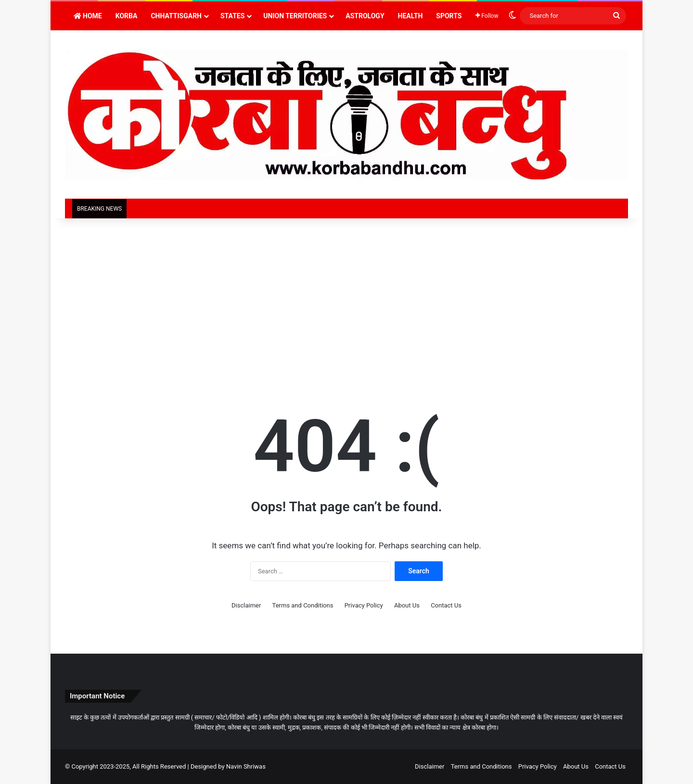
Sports (449, 16)
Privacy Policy (364, 605)
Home (88, 16)
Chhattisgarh (176, 16)
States (232, 16)
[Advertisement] (346, 300)
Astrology (365, 16)
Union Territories (295, 16)
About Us (407, 605)
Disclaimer (246, 605)
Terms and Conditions (303, 605)
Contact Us (446, 605)
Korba (127, 16)
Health (411, 16)
